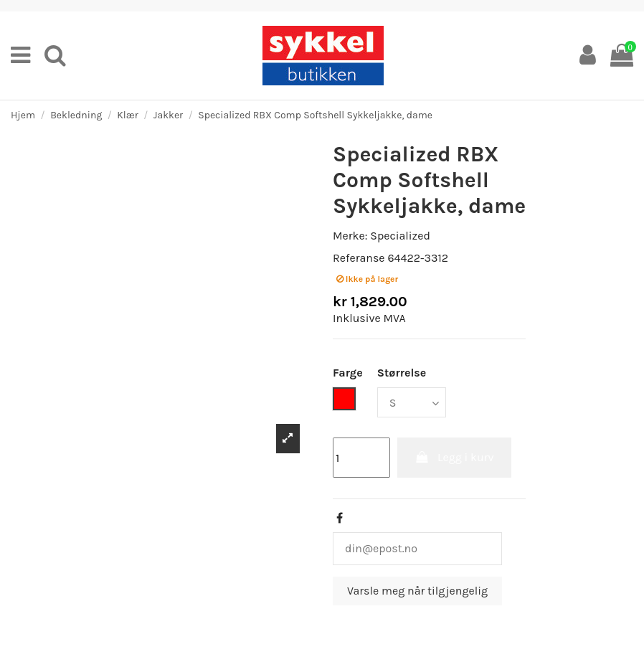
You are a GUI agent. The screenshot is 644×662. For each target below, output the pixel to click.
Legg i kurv (454, 457)
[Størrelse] (412, 402)
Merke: (350, 236)
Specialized (400, 236)
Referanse (359, 258)
